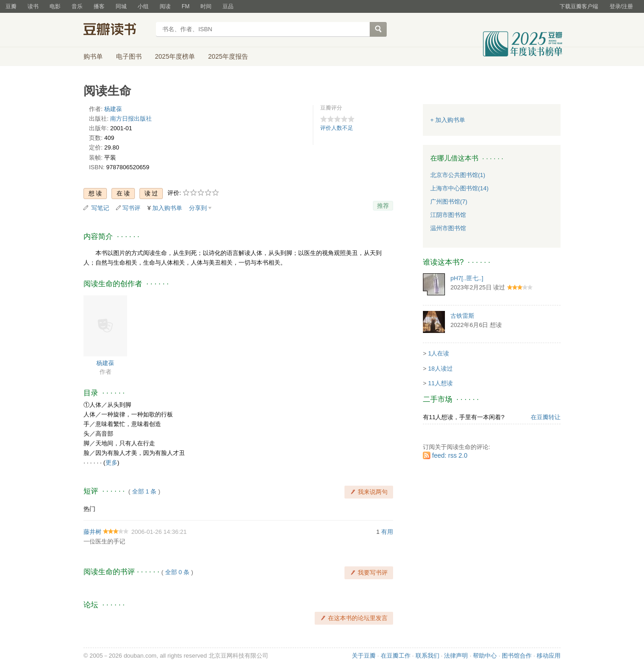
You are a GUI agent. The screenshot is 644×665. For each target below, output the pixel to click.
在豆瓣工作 (396, 656)
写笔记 (100, 208)
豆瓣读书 (117, 30)
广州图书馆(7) (449, 202)
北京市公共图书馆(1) (458, 175)
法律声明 (456, 656)
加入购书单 (167, 208)
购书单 (93, 56)
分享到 (198, 208)
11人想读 (440, 383)
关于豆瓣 (364, 656)
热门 (89, 509)
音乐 (77, 6)
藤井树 (92, 532)
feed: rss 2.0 (450, 455)
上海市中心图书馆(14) (459, 188)
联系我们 (427, 656)
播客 (99, 6)
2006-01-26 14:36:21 (159, 532)
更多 (111, 463)
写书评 (131, 208)
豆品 (228, 6)
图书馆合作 (517, 656)
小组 (143, 6)
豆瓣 (11, 6)
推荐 (383, 206)
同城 (121, 6)
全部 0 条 (177, 572)
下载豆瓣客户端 (579, 6)
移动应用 (549, 656)
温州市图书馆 (448, 228)
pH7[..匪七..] (467, 278)
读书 (33, 6)
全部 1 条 (144, 491)
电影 (55, 6)
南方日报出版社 (131, 119)
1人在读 (439, 353)
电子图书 (129, 56)
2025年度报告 (228, 56)
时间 (206, 6)
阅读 (165, 6)
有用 (387, 532)
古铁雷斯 (462, 316)
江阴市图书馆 (448, 215)
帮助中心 (485, 656)
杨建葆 (113, 109)
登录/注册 (621, 6)
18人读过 (440, 369)
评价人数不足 (337, 128)
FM (186, 6)
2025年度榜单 (175, 56)
